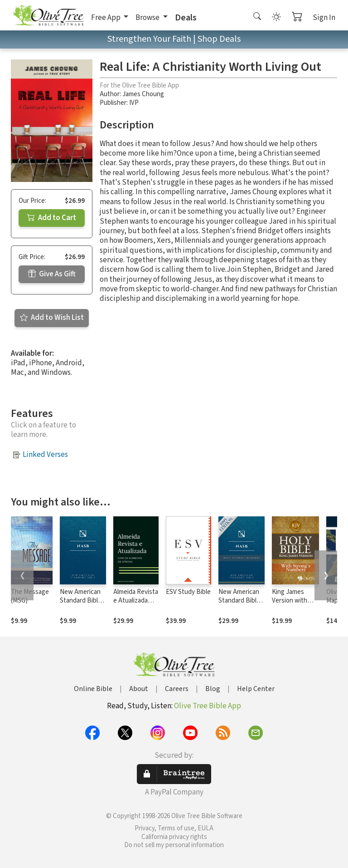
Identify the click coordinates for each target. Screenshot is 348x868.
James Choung (143, 94)
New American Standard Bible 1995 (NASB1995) (81, 605)
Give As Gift (52, 274)
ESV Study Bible (188, 592)
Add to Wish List (52, 318)
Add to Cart (52, 218)
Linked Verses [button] (45, 455)
